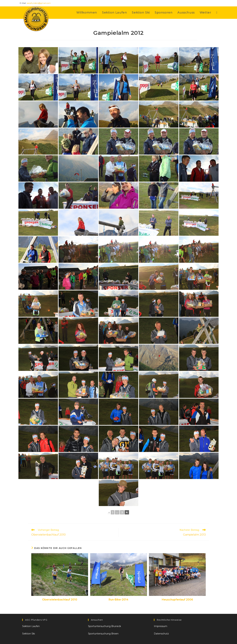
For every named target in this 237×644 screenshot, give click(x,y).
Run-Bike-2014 (118, 600)
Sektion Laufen (31, 626)
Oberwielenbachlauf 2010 (60, 600)
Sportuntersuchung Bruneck (105, 626)
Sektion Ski (29, 634)
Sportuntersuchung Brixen (103, 634)
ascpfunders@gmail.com (39, 3)
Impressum (161, 626)
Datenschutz (161, 634)
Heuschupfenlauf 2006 (177, 600)
